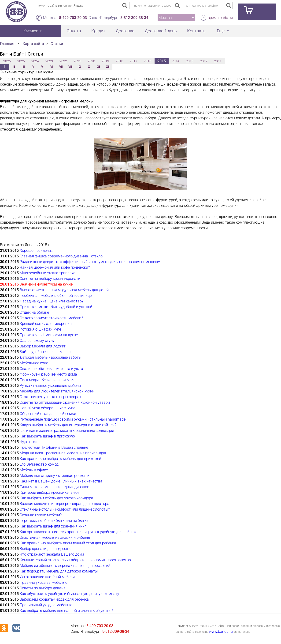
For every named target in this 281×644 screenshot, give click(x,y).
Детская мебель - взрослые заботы (51, 357)
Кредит (98, 31)
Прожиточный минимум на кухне (49, 335)
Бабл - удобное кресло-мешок (46, 352)
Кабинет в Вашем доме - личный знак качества (61, 481)
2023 (49, 61)
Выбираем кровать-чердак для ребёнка (54, 599)
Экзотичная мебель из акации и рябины (55, 537)
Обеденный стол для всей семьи (48, 414)
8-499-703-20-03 (73, 18)
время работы (220, 18)
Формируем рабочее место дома (48, 374)
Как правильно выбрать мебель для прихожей (60, 459)
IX (80, 67)
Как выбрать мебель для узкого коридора (56, 498)
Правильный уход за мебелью (46, 605)
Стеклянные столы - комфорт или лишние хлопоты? (65, 509)
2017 (133, 61)
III (24, 67)
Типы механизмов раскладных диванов (54, 487)
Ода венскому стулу (37, 341)
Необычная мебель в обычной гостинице (56, 296)
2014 (176, 61)
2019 (105, 61)
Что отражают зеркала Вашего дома (52, 554)
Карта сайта (33, 44)
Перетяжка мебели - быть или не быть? (54, 521)
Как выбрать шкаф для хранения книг (53, 526)
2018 (119, 61)
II (14, 67)
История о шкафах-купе (40, 329)
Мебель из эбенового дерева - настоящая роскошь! (65, 566)
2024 (35, 61)
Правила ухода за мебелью (44, 582)
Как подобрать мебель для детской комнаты (59, 571)
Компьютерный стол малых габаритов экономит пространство (75, 560)
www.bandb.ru (221, 631)
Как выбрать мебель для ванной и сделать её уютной (67, 611)
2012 (204, 61)
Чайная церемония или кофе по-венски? (55, 267)
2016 (148, 61)
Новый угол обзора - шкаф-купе (47, 408)
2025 (21, 61)
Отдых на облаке (34, 312)
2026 (7, 61)
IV (33, 67)
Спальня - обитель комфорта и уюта (51, 369)
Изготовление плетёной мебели (47, 577)
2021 (77, 61)
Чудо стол (28, 442)
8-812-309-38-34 (134, 18)
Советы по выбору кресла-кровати (50, 279)
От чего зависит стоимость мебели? (51, 318)
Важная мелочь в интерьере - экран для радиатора (65, 504)
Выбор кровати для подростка (46, 549)
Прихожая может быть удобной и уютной (56, 307)
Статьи (57, 44)
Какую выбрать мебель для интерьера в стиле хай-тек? (68, 425)
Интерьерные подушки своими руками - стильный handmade (73, 419)
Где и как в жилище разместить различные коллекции (67, 431)
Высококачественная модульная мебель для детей (64, 290)
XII (108, 67)
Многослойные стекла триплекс (47, 273)
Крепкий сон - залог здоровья (46, 324)
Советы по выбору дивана (43, 588)
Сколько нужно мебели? (41, 515)
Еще (221, 31)
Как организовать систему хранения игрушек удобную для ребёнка (79, 532)
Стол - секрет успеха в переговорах (50, 397)
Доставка (125, 31)
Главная (7, 44)
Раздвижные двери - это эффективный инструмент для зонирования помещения (91, 262)
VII (61, 67)
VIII (70, 67)
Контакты (197, 31)
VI (52, 67)
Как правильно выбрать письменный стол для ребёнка (68, 543)
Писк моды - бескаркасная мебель (50, 380)
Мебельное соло (34, 363)
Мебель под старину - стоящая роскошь (55, 476)
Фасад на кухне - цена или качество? (52, 301)
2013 (190, 61)
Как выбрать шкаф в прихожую (47, 436)
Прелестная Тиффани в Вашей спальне (54, 447)
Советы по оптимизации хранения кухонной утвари (65, 402)
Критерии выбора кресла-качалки (49, 492)
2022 (63, 61)
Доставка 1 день (161, 31)
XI (98, 67)
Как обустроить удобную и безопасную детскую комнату (69, 594)
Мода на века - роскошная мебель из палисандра (63, 453)
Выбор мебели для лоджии (43, 346)
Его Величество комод (39, 464)
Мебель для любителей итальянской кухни (57, 391)
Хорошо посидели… (36, 250)
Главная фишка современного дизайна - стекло (61, 256)
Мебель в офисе (34, 470)
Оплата (74, 31)
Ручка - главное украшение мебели (50, 386)
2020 (91, 61)
